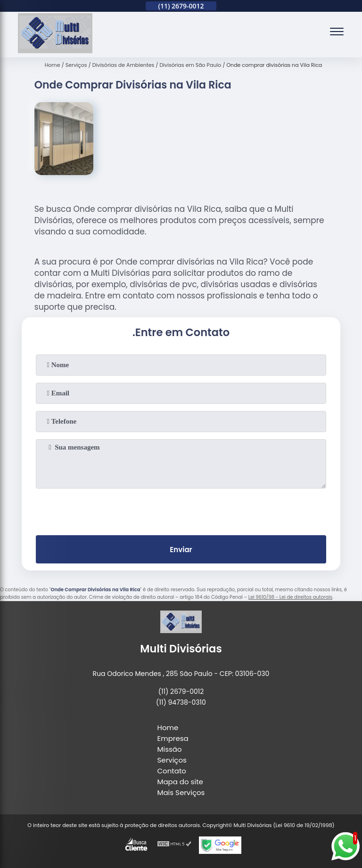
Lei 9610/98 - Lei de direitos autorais (290, 597)
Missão (170, 749)
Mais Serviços (181, 792)
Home (168, 727)
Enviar (181, 550)
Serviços (172, 760)
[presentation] (181, 510)
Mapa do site (180, 782)
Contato (172, 771)
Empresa (173, 738)
